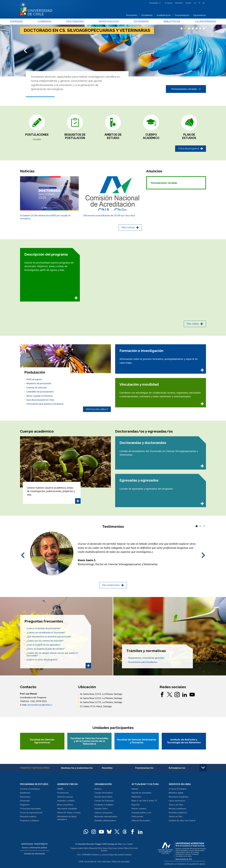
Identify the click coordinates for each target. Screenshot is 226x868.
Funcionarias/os (182, 16)
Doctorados (25, 802)
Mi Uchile (179, 3)
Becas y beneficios (65, 806)
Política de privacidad (120, 860)
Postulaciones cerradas (184, 90)
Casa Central (127, 845)
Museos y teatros (139, 810)
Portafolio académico (178, 814)
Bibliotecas (165, 22)
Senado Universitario (103, 798)
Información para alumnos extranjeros (45, 405)
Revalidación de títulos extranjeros (67, 819)
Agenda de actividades (141, 794)
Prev (26, 51)
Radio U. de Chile (139, 802)
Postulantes (132, 16)
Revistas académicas (177, 810)
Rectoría (98, 790)
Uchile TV (153, 802)
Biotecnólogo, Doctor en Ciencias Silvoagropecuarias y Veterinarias (119, 565)
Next (200, 51)
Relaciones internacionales (106, 818)
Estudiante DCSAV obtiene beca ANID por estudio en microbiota (45, 218)
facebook (162, 695)
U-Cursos (169, 3)
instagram (177, 695)
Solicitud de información (35, 855)
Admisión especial (65, 798)
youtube (192, 695)
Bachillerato (25, 794)
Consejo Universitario (104, 794)
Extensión (137, 22)
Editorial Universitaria (141, 822)
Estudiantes (147, 16)
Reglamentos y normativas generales (146, 659)
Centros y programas (103, 814)
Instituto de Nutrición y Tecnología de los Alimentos (184, 742)
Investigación (109, 22)
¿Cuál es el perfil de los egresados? (44, 645)
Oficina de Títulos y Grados (69, 814)
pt (204, 3)
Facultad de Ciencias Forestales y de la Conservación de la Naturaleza (89, 742)
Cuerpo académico (151, 137)
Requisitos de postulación (75, 137)
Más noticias (128, 229)
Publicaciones (137, 818)
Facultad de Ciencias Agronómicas (42, 742)
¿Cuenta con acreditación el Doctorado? (46, 633)
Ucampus (183, 790)
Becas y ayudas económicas (40, 397)
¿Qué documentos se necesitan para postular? (49, 637)
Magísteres (25, 806)
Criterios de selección (37, 389)
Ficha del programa (189, 150)
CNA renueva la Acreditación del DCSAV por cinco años (109, 217)
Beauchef (91, 849)
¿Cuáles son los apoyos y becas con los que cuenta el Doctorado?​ (52, 655)
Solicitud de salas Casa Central (182, 822)
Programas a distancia (29, 822)
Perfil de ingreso (34, 381)
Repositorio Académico (179, 798)
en (195, 3)
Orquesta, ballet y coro (141, 814)
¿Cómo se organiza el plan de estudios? (46, 650)
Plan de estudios (189, 137)
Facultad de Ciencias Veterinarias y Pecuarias (137, 742)
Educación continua (28, 818)
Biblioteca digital (176, 794)
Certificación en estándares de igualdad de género (186, 865)
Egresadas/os (200, 16)
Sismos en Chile (176, 818)
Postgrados (78, 22)
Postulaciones (37, 136)
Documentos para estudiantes (143, 663)
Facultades (154, 3)
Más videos (193, 325)
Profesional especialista (30, 810)
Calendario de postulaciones (40, 393)
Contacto (127, 853)
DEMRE (60, 790)
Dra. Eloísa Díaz (102, 849)
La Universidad (195, 22)
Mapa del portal (116, 853)
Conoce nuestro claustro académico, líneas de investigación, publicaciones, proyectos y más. (51, 492)
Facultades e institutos (104, 806)
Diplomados (25, 798)
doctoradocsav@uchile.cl (40, 706)
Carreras (51, 22)
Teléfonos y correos (100, 853)
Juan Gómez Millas (117, 849)
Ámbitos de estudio (113, 137)
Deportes (136, 806)
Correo (188, 3)
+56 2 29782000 (84, 853)
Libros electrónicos (177, 802)
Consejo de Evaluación (104, 802)
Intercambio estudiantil (67, 810)
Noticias (135, 790)
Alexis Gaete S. (87, 561)
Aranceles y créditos (66, 802)
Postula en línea (96, 410)
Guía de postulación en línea (40, 401)
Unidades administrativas (105, 822)
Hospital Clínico (101, 810)
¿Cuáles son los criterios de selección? (45, 641)
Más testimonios (111, 586)
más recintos (135, 849)
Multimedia (136, 798)
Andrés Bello (80, 849)
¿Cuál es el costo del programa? (42, 660)
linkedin (185, 695)
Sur (128, 849)
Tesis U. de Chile (176, 806)
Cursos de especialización (31, 814)
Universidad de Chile (93, 860)
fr (199, 3)
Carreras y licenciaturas (30, 790)
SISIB (81, 860)
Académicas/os (164, 16)
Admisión (27, 22)
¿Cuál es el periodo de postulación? (44, 629)
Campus (71, 849)
